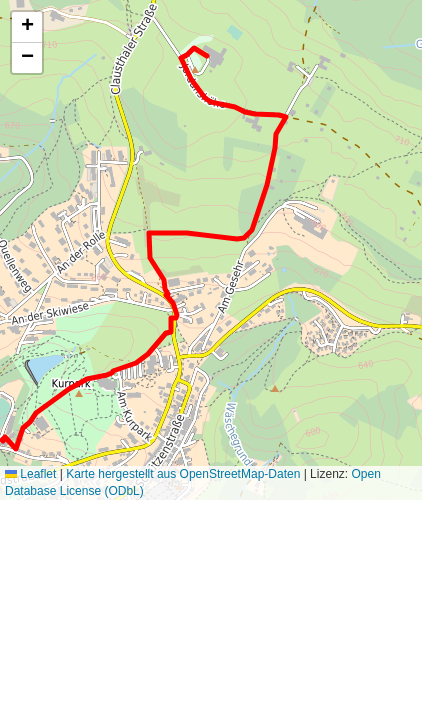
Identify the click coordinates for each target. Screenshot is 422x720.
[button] (27, 27)
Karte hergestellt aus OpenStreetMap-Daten (183, 474)
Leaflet (30, 474)
